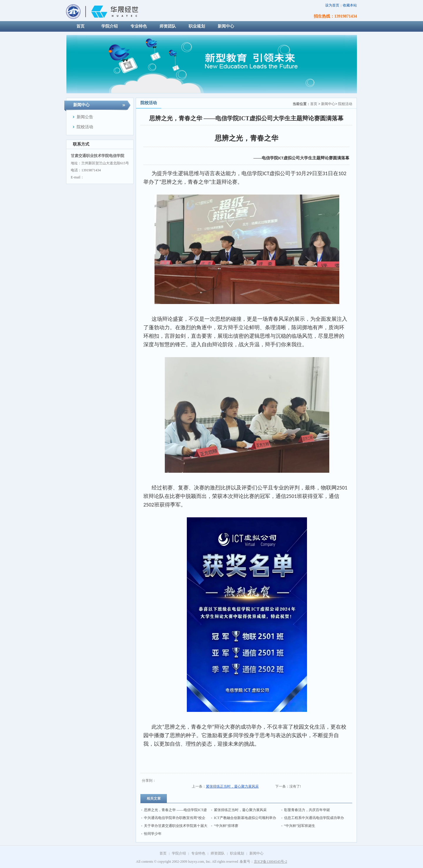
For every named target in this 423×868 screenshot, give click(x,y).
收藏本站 (350, 5)
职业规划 (237, 853)
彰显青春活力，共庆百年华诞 (307, 810)
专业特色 (198, 853)
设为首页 (332, 5)
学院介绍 (179, 853)
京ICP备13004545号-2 (270, 862)
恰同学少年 (153, 834)
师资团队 (218, 853)
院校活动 (345, 104)
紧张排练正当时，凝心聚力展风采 (232, 786)
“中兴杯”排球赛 (226, 826)
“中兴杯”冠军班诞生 (300, 826)
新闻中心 (328, 104)
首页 (314, 104)
